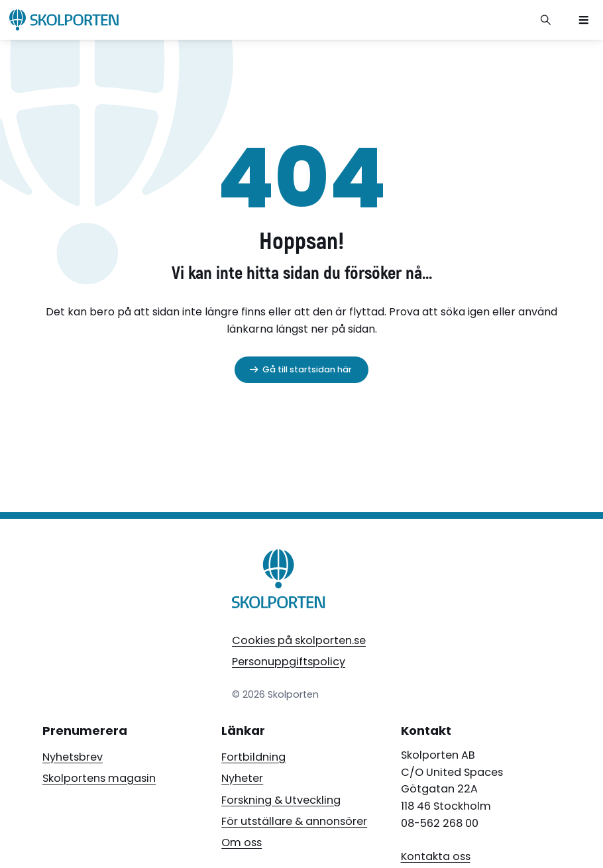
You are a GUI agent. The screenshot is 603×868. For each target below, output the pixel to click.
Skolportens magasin (99, 778)
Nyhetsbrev (73, 757)
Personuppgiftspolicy (289, 662)
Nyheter (242, 778)
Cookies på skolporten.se (299, 640)
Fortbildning (253, 757)
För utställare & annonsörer (294, 821)
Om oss (242, 842)
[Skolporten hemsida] (64, 20)
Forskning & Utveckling (281, 800)
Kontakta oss (436, 856)
